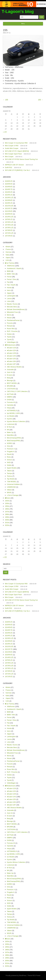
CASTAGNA (11, 389)
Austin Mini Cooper (12, 148)
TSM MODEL (12, 482)
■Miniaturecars (38, 88)
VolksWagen (11, 342)
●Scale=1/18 (11, 348)
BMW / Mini (11, 274)
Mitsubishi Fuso (12, 312)
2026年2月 (9, 181)
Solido (9, 465)
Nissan (9, 318)
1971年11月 (9, 233)
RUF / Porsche (12, 331)
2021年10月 (9, 206)
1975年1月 (9, 219)
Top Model (11, 479)
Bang (9, 378)
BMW (9, 271)
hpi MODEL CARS (13, 413)
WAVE (9, 492)
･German (8, 252)
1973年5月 (9, 230)
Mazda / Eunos (12, 304)
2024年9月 (9, 187)
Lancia (9, 298)
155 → (41, 100)
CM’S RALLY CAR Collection (17, 391)
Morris (9, 315)
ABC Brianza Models (14, 367)
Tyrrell (9, 339)
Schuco (10, 460)
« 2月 (5, 132)
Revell (9, 454)
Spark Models (12, 468)
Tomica (9, 476)
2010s (7, 523)
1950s (7, 506)
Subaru (9, 334)
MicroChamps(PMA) (14, 438)
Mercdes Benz (12, 307)
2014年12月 (9, 217)
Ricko (9, 457)
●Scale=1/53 (11, 359)
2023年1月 (9, 203)
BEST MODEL (12, 383)
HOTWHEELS (12, 411)
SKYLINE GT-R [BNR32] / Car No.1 (17, 170)
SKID (9, 462)
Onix (9, 446)
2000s (7, 520)
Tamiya (9, 473)
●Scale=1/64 (7, 91)
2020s (7, 525)
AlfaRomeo (20, 91)
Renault (10, 326)
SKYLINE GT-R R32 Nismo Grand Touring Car (21, 159)
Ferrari (9, 277)
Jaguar (9, 293)
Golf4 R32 (9, 167)
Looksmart (11, 424)
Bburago (10, 380)
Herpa (9, 408)
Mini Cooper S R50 (12, 146)
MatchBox (10, 435)
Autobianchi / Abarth (14, 268)
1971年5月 (9, 236)
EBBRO (10, 397)
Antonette (10, 370)
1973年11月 (9, 228)
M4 (8, 430)
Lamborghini (11, 296)
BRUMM (10, 386)
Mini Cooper (9, 157)
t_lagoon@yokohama (19, 88)
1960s (7, 509)
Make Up (10, 432)
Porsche (10, 323)
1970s (7, 512)
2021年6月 (9, 211)
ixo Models (11, 416)
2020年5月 (9, 214)
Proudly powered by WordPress (16, 976)
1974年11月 (9, 222)
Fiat (8, 282)
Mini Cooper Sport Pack (13, 154)
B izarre (10, 375)
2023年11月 (9, 198)
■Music (7, 498)
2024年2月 (9, 192)
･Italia (30, 88)
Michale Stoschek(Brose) (16, 309)
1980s (7, 514)
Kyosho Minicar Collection (33, 91)
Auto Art (10, 372)
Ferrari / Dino (12, 279)
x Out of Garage (13, 495)
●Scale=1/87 (11, 364)
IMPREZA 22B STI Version (14, 165)
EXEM (9, 400)
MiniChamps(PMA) (14, 441)
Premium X (11, 449)
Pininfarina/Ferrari (13, 320)
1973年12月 (9, 225)
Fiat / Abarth (11, 285)
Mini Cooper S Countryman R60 (16, 143)
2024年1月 (9, 195)
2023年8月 (9, 200)
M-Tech (10, 427)
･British (8, 247)
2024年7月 (9, 189)
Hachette (10, 405)
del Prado (10, 394)
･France (8, 249)
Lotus (9, 301)
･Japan (7, 258)
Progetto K (11, 452)
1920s (7, 501)
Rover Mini (11, 329)
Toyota (9, 337)
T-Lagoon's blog (18, 11)
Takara (9, 471)
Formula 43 (11, 402)
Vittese (9, 490)
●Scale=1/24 (11, 350)
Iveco (9, 290)
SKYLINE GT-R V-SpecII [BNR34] (17, 151)
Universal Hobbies (13, 484)
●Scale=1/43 (11, 356)
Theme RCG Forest (34, 976)
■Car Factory (10, 263)
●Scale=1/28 (11, 353)
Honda (9, 288)
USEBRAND (11, 487)
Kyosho (10, 419)
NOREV (10, 443)
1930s (7, 503)
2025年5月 (9, 184)
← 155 (5, 100)
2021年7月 (9, 208)
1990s (14, 91)
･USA (7, 260)
